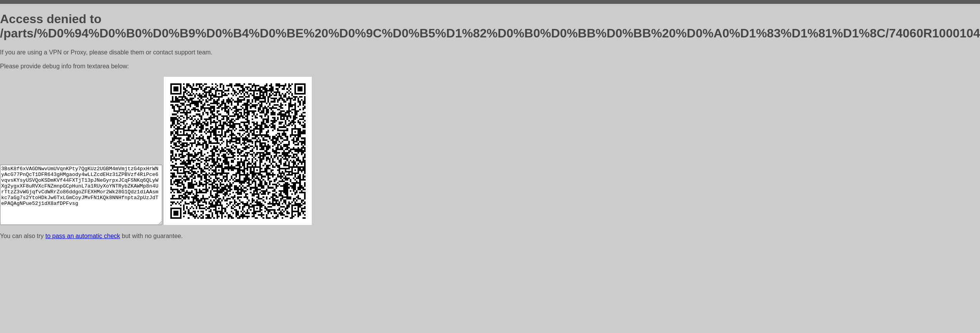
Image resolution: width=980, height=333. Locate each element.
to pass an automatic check (83, 236)
